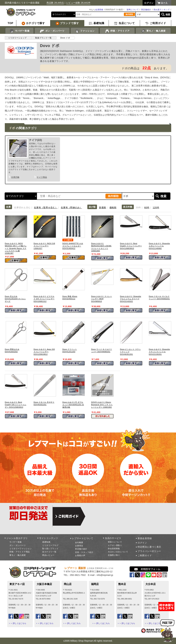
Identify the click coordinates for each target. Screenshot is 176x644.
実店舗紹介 (146, 10)
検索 (168, 14)
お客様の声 (80, 555)
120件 (156, 208)
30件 (138, 208)
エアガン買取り (115, 545)
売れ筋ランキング (162, 10)
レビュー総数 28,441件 (78, 3)
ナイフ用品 (42, 177)
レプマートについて (83, 538)
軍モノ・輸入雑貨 (153, 31)
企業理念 (79, 546)
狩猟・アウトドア (117, 31)
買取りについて (115, 542)
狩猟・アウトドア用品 (20, 552)
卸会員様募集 (114, 549)
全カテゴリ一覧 (49, 552)
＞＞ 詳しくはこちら (17, 623)
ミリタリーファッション (21, 549)
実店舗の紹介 (81, 549)
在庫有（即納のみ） (71, 208)
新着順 (103, 208)
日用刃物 (15, 177)
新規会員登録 (145, 538)
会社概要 (79, 542)
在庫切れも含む (22, 208)
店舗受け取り (114, 555)
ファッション (85, 31)
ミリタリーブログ (50, 545)
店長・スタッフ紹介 (84, 552)
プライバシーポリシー (149, 551)
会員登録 (99, 10)
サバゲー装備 (19, 31)
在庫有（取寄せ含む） (46, 208)
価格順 (113, 208)
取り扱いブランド (50, 549)
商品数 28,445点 (55, 3)
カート (164, 3)
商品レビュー (48, 555)
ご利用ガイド (145, 555)
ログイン (142, 543)
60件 (147, 208)
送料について (133, 10)
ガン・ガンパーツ (52, 31)
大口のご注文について (118, 552)
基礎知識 (46, 542)
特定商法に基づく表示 (149, 547)
